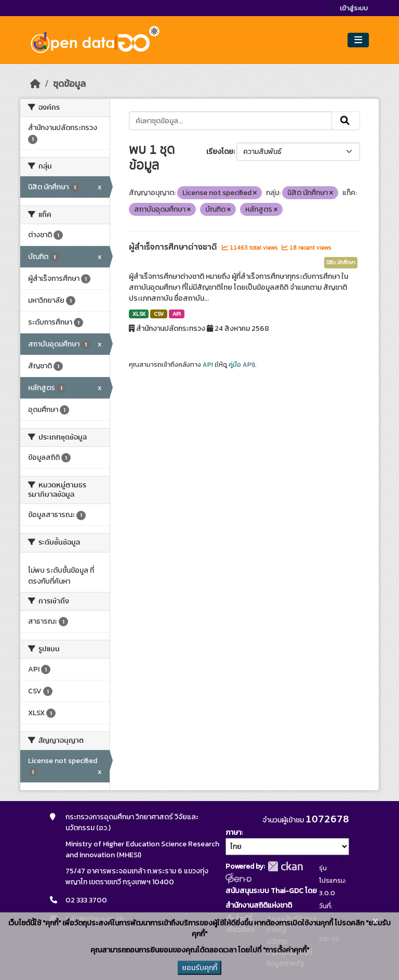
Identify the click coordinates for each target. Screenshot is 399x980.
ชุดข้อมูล (69, 84)
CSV (159, 314)
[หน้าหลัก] (35, 84)
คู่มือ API (241, 365)
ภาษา (233, 833)
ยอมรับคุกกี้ (199, 968)
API (177, 314)
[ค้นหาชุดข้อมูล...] (230, 121)
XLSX (139, 314)
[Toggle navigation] (358, 40)
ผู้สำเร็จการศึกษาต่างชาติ (174, 247)
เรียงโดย (220, 152)
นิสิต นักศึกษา (341, 263)
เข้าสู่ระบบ (354, 8)
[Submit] (346, 121)
